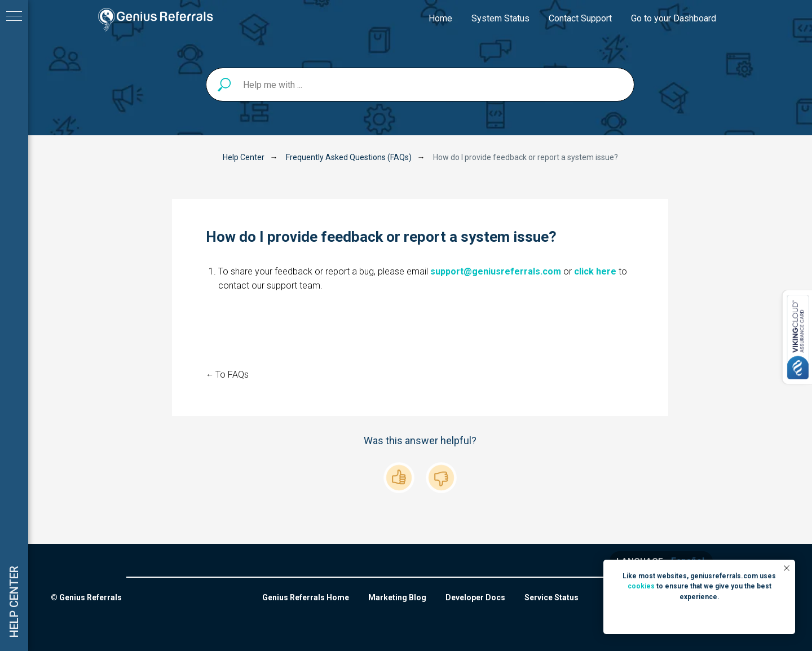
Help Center (244, 157)
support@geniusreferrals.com (496, 271)
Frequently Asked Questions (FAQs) (349, 157)
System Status (500, 18)
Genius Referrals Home (306, 597)
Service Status (551, 597)
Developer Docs (475, 597)
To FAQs (232, 375)
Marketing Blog (397, 597)
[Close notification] (787, 568)
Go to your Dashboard (674, 18)
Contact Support (580, 18)
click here (595, 271)
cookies (641, 586)
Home (440, 18)
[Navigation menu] (14, 17)
